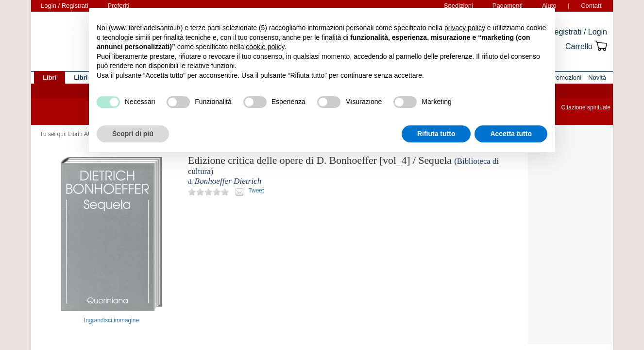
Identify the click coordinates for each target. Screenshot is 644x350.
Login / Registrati (65, 6)
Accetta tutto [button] (511, 134)
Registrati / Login (578, 32)
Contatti (592, 6)
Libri (74, 134)
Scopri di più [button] (133, 134)
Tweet (256, 191)
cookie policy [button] (265, 47)
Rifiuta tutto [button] (436, 134)
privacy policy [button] (465, 28)
